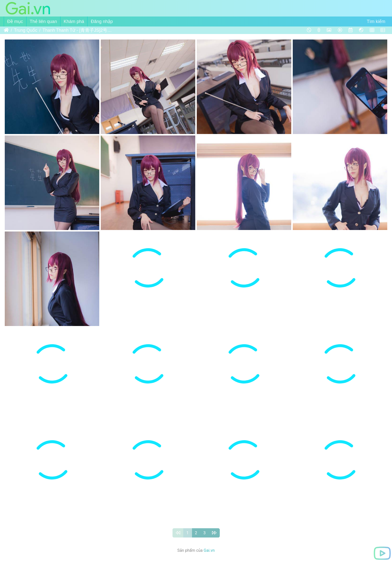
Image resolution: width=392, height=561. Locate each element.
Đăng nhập (102, 21)
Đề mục (15, 21)
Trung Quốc (26, 30)
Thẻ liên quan (43, 21)
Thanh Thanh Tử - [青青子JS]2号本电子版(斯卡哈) (77, 30)
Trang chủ (6, 30)
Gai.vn (209, 550)
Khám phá (74, 21)
